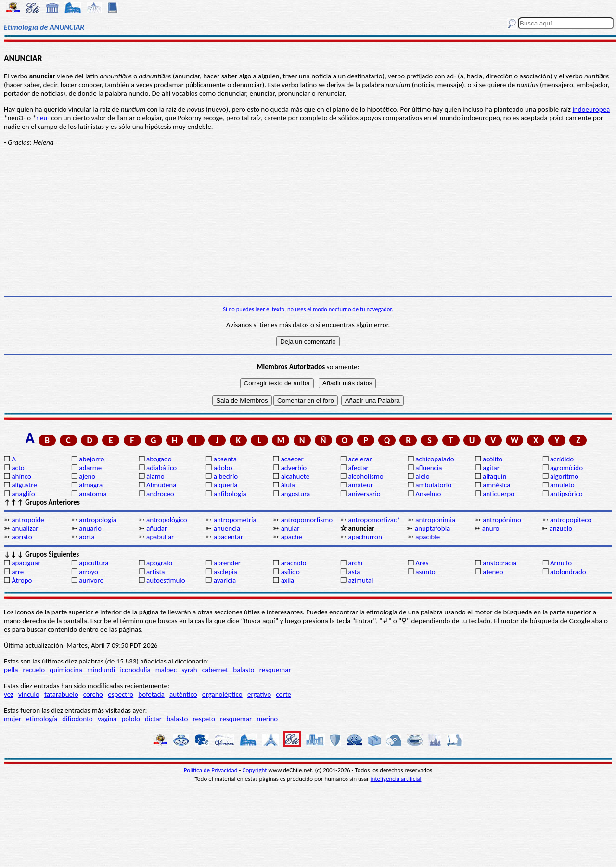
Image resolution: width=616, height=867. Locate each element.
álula (288, 485)
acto (18, 468)
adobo (223, 468)
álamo (155, 476)
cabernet (215, 670)
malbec (166, 670)
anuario (90, 528)
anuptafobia (432, 528)
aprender (227, 563)
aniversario (364, 494)
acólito (493, 459)
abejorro (91, 459)
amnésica (496, 485)
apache (292, 537)
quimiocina (66, 670)
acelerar (360, 459)
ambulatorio (433, 485)
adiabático (161, 468)
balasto (244, 670)
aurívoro (91, 580)
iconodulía (135, 670)
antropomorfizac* (374, 520)
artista (156, 572)
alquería (226, 485)
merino (267, 719)
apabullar (160, 537)
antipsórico (566, 494)
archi (355, 563)
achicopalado (435, 459)
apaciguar (26, 563)
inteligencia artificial (396, 779)
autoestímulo (166, 580)
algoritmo (564, 476)
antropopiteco (571, 520)
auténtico (183, 694)
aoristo (22, 537)
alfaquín (494, 476)
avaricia (225, 580)
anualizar (25, 528)
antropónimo (502, 520)
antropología (98, 520)
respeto (204, 719)
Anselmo (428, 494)
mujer (13, 719)
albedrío (226, 476)
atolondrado (568, 572)
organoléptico (222, 694)
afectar (358, 468)
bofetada (151, 694)
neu (42, 118)
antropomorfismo (307, 520)
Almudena (161, 485)
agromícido (566, 468)
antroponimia (435, 520)
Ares (422, 563)
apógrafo (159, 563)
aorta (87, 537)
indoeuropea (591, 109)
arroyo (89, 572)
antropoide (28, 520)
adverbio (294, 468)
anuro (491, 528)
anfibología (230, 494)
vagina (107, 719)
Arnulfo (561, 563)
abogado (159, 459)
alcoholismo (366, 476)
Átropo (22, 580)
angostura (296, 494)
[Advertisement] (308, 221)
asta (354, 572)
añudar (157, 528)
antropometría (235, 520)
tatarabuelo (61, 694)
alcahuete (295, 476)
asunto (425, 572)
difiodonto (77, 719)
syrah (189, 670)
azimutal (360, 580)
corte (283, 694)
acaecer (292, 459)
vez (9, 694)
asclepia (225, 572)
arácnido (294, 563)
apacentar (228, 537)
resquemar (275, 670)
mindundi (101, 670)
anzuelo (561, 528)
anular (290, 528)
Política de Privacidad (212, 770)
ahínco (21, 476)
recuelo (34, 670)
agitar (491, 468)
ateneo (493, 572)
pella (11, 670)
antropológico (167, 520)
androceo (160, 494)
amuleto (562, 485)
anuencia (227, 528)
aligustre (24, 485)
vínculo (29, 694)
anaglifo (23, 494)
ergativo (259, 694)
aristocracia (500, 563)
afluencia (429, 468)
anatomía (93, 494)
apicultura (94, 563)
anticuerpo (499, 494)
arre (18, 572)
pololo (131, 719)
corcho (93, 694)
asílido (290, 572)
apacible (428, 537)
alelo (422, 476)
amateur (360, 485)
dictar (153, 719)
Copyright (255, 770)
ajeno (87, 476)
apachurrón (365, 537)
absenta (225, 459)
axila (288, 580)
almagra (91, 485)
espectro (121, 694)
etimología (42, 719)
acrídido (562, 459)
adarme (90, 468)
